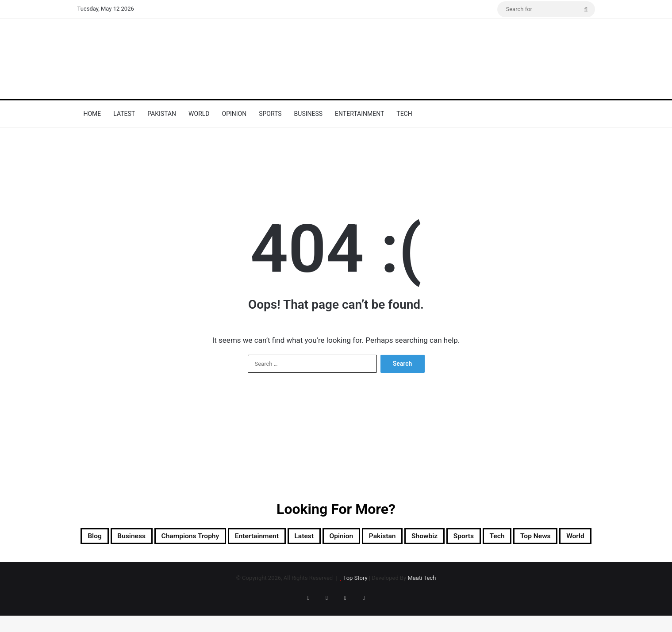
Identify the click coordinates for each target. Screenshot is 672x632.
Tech (404, 114)
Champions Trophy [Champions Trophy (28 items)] (224, 537)
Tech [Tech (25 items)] (287, 559)
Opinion (234, 114)
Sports (270, 114)
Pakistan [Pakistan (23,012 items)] (461, 537)
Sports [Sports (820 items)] (561, 537)
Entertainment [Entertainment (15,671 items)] (308, 537)
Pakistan (162, 114)
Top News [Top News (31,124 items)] (334, 559)
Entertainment (359, 114)
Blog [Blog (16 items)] (107, 537)
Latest (124, 114)
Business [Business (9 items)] (152, 537)
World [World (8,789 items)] (383, 559)
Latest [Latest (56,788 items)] (366, 537)
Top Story (355, 602)
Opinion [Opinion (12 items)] (411, 537)
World (199, 114)
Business (309, 114)
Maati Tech (422, 602)
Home (92, 114)
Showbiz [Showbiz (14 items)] (513, 537)
